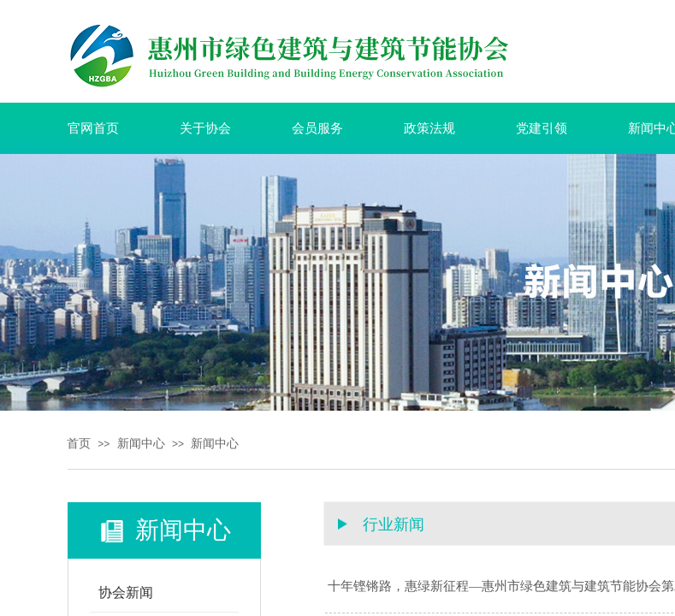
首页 (79, 444)
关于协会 (205, 128)
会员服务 (317, 128)
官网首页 (93, 128)
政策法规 (429, 128)
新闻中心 (141, 444)
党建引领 (542, 128)
